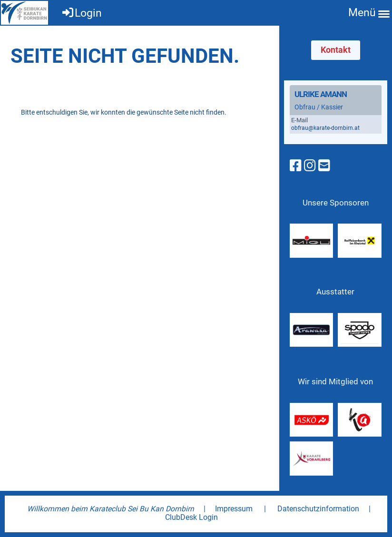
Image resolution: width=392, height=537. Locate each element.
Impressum (234, 509)
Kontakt (336, 50)
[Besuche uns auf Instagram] (310, 166)
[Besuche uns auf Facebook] (296, 166)
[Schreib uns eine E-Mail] (324, 166)
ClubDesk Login (191, 517)
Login (81, 13)
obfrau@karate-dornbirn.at (325, 128)
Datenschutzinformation (318, 509)
